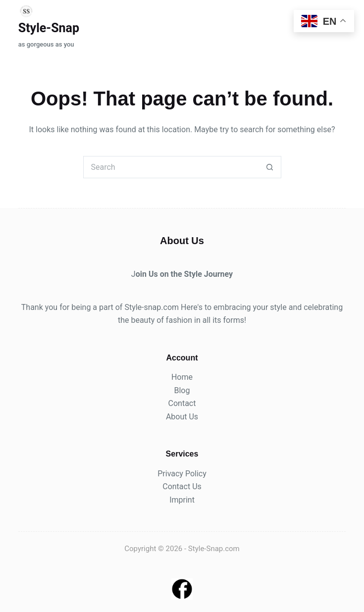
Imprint (182, 500)
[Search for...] (171, 167)
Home (182, 377)
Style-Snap (49, 28)
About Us (182, 417)
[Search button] (270, 167)
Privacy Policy (182, 474)
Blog (182, 390)
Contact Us (182, 486)
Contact (182, 403)
